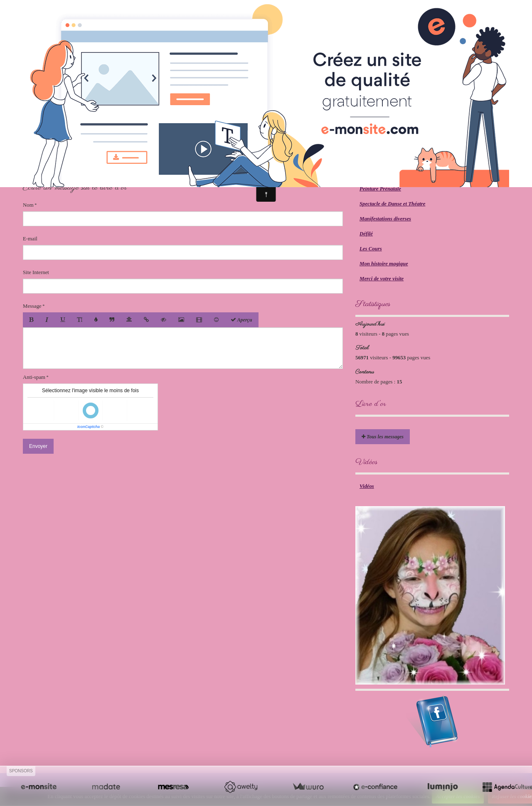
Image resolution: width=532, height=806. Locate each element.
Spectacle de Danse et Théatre (393, 204)
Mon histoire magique (384, 264)
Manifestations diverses (385, 219)
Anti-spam (34, 377)
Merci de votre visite (382, 279)
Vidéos (367, 486)
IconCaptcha (89, 427)
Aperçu (241, 320)
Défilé (366, 234)
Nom (28, 205)
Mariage (369, 174)
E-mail (30, 239)
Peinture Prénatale (380, 189)
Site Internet (36, 272)
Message (32, 306)
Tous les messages (383, 437)
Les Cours (371, 249)
